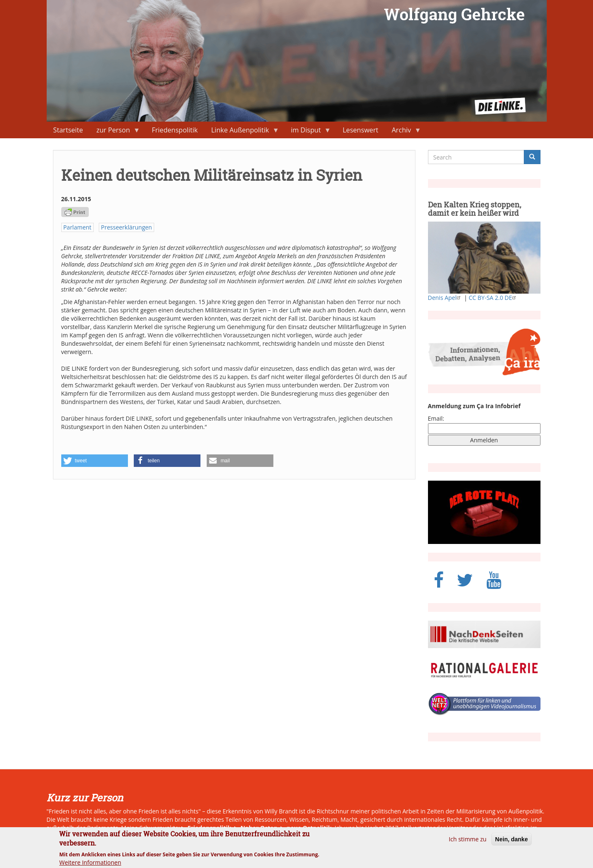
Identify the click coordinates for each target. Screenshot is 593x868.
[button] (95, 461)
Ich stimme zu (468, 843)
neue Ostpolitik (309, 828)
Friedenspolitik (175, 130)
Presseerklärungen (126, 227)
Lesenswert (360, 130)
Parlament (78, 227)
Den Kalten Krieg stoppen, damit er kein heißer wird (475, 209)
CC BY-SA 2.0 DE (493, 298)
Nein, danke (512, 843)
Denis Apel (445, 298)
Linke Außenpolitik (242, 132)
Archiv (403, 132)
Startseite (68, 130)
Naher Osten (259, 828)
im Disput (308, 132)
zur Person (115, 132)
